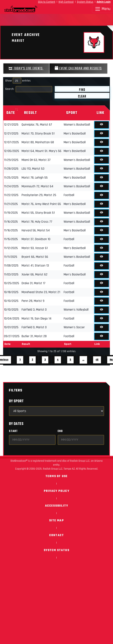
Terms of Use (56, 476)
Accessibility (57, 506)
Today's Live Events (26, 68)
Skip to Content (47, 2)
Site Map (56, 521)
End (60, 431)
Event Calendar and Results (78, 68)
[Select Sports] (56, 411)
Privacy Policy (56, 491)
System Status (85, 2)
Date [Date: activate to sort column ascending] (11, 113)
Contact (56, 535)
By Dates (16, 424)
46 (97, 360)
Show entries (18, 81)
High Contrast (66, 2)
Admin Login (104, 2)
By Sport (16, 401)
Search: (29, 89)
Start (13, 431)
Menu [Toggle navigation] (103, 9)
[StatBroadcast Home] (14, 9)
